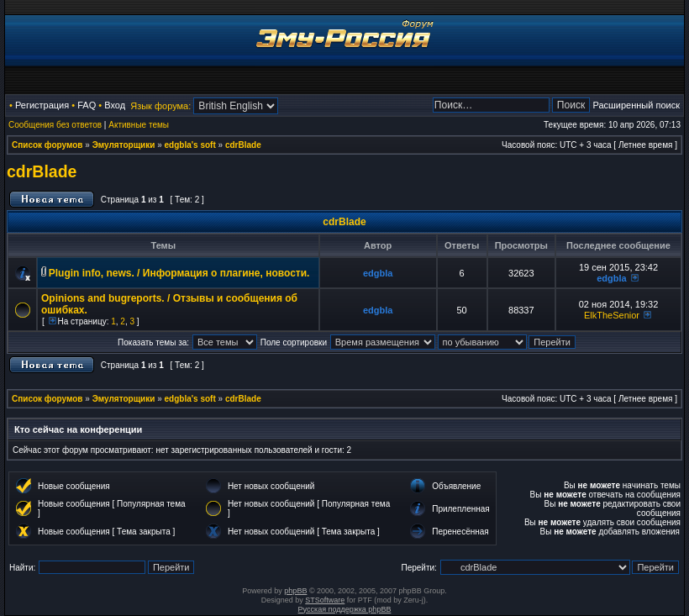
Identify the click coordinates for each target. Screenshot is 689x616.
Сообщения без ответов (55, 125)
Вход (115, 105)
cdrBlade (243, 145)
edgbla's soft (190, 145)
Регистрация (42, 105)
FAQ (87, 105)
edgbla (378, 273)
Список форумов (47, 145)
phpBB (295, 591)
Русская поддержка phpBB (345, 609)
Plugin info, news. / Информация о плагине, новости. (179, 273)
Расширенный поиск (636, 105)
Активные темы (139, 125)
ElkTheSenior (612, 315)
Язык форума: (160, 106)
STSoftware (325, 600)
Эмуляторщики (124, 145)
